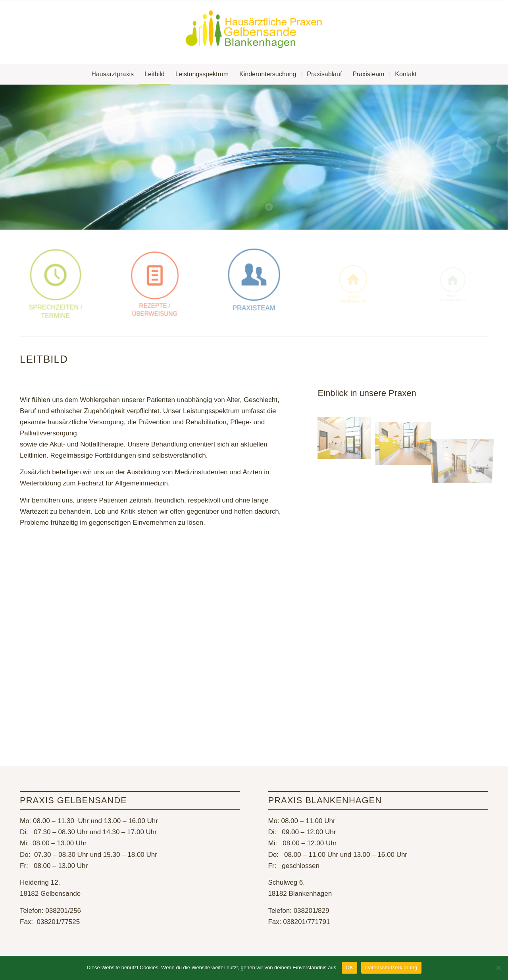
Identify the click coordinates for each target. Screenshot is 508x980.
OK (349, 967)
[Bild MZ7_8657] (347, 439)
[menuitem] (113, 74)
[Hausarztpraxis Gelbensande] (254, 32)
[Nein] (498, 968)
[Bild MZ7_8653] (406, 439)
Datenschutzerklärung (391, 967)
